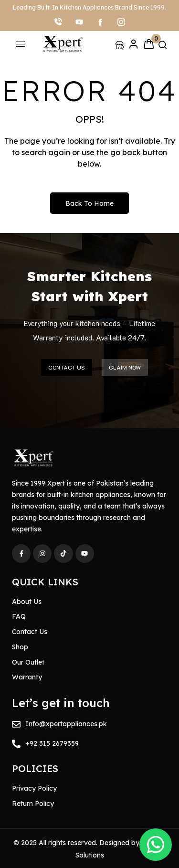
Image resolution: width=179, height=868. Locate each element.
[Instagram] (121, 21)
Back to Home (89, 203)
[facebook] (100, 21)
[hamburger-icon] (20, 44)
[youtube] (79, 21)
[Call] (58, 21)
